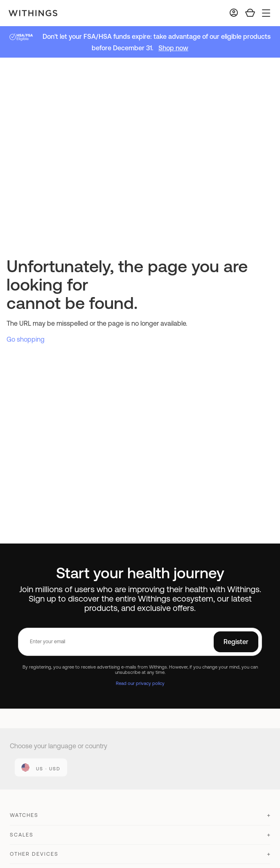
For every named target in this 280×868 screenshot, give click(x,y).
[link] (41, 767)
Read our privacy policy (140, 683)
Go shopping (26, 339)
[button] (140, 819)
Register (236, 642)
